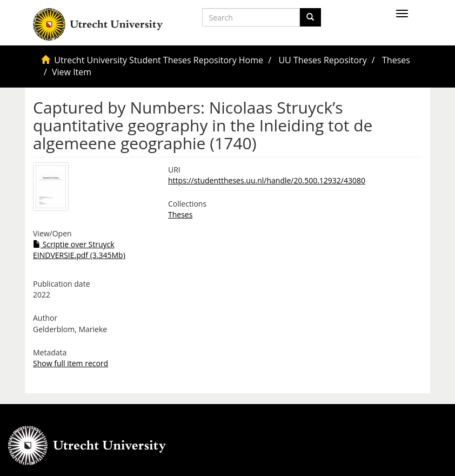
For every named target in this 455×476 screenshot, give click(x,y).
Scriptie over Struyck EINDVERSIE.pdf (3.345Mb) (79, 250)
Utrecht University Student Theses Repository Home (159, 60)
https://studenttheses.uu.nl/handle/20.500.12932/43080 (267, 180)
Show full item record (71, 363)
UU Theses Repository (322, 60)
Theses (396, 60)
